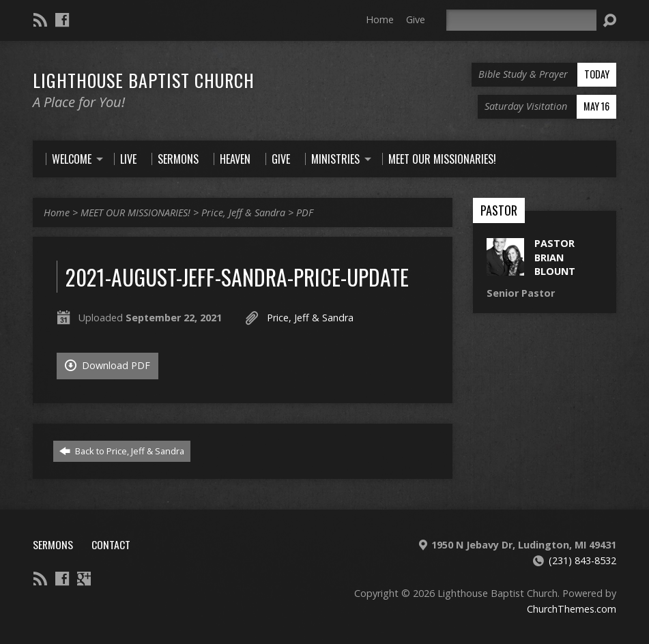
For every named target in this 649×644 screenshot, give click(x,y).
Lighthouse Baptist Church (144, 80)
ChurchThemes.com (572, 609)
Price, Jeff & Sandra (243, 213)
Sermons (53, 544)
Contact (111, 544)
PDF (305, 213)
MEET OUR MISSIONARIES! (135, 213)
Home (380, 19)
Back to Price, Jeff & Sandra (122, 451)
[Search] (521, 20)
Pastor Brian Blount (555, 257)
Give (416, 19)
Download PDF (107, 365)
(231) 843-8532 (582, 560)
